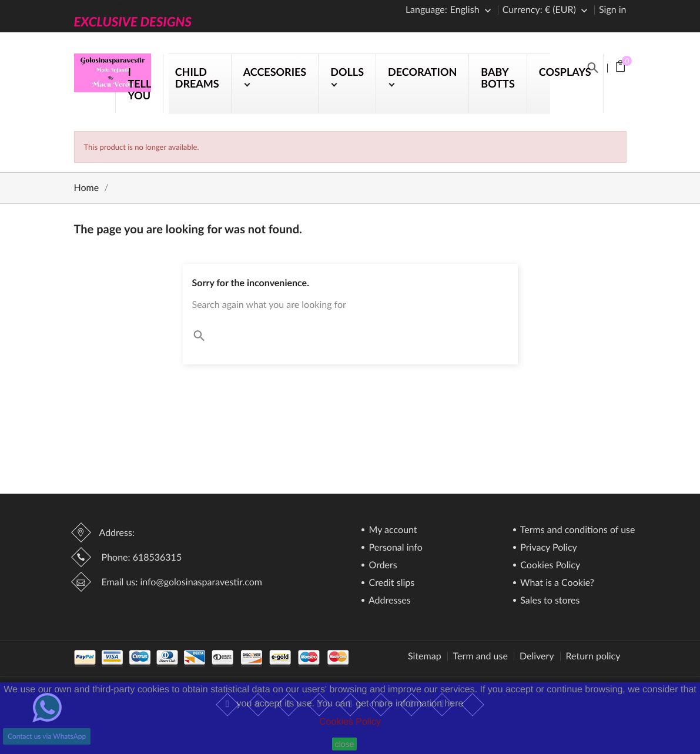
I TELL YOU (139, 83)
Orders (381, 566)
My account (391, 530)
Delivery (537, 656)
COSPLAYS (565, 72)
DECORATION (422, 72)
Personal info (394, 548)
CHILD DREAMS (197, 78)
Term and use (480, 656)
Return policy (593, 656)
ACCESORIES (275, 72)
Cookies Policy (350, 722)
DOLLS (347, 72)
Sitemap (425, 656)
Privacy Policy (547, 548)
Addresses (388, 601)
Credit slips (390, 583)
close (345, 744)
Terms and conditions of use (576, 530)
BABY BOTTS (498, 78)
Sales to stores (549, 601)
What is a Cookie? (556, 583)
